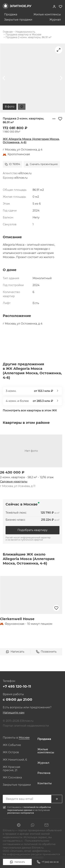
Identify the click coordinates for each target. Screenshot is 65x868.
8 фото (10, 107)
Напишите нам (14, 713)
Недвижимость (25, 32)
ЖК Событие (12, 745)
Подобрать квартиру (32, 530)
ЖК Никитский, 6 (15, 760)
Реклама (44, 773)
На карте (22, 107)
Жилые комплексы (47, 15)
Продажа (11, 15)
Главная (8, 32)
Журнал (55, 20)
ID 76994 (12, 164)
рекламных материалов (21, 813)
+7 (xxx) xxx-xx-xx (48, 862)
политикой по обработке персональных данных (29, 809)
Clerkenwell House (17, 619)
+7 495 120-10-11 (17, 686)
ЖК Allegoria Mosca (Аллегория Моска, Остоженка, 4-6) (31, 141)
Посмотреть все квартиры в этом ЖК (30, 410)
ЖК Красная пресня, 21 (12, 769)
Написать (17, 862)
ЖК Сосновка (12, 778)
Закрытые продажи (18, 20)
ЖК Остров (11, 752)
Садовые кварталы (14, 482)
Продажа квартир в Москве (23, 35)
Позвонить (46, 652)
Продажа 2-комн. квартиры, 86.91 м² (29, 37)
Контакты (45, 783)
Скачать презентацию (42, 164)
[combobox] (24, 738)
